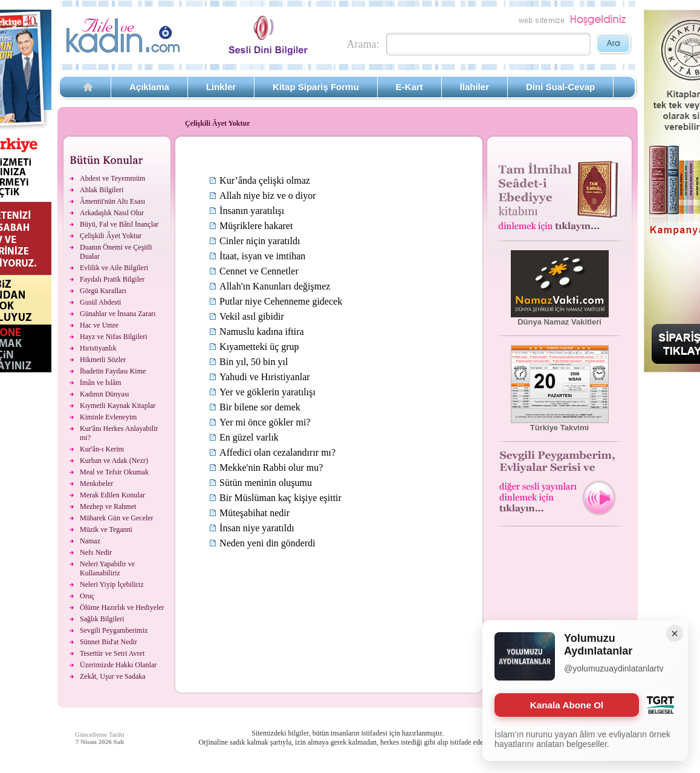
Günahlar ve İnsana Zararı (118, 314)
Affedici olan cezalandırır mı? (277, 452)
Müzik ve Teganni (106, 529)
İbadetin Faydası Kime (113, 371)
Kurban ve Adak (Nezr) (114, 461)
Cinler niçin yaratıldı (260, 241)
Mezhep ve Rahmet (108, 506)
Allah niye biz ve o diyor (268, 196)
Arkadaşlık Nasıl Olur (112, 213)
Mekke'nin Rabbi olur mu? (271, 467)
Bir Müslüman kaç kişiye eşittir (280, 498)
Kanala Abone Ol (567, 705)
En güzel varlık (249, 437)
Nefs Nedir (96, 552)
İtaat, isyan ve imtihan (262, 256)
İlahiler (475, 87)
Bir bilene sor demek (260, 407)
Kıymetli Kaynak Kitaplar (118, 406)
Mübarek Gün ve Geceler (117, 518)
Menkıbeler (96, 484)
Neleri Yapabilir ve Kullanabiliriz (107, 568)
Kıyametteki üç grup (259, 347)
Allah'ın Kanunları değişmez (275, 286)
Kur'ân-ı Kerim (102, 449)
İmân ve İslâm (101, 383)
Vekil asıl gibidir (252, 316)
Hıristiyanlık (98, 348)
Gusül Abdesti (100, 302)
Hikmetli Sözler (103, 360)
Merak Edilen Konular (112, 495)
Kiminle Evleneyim (108, 417)
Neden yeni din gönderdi (267, 543)
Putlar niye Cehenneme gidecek (281, 301)
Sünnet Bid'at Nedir (109, 642)
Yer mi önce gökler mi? (265, 422)
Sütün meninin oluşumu (266, 483)
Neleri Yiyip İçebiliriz (112, 584)
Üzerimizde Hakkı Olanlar (118, 665)
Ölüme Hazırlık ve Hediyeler (122, 607)
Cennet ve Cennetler (259, 271)
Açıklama (149, 87)
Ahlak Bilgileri (102, 190)
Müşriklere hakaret (256, 226)
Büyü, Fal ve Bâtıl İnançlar (119, 224)
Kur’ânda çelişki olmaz (265, 180)
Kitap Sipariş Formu (316, 87)
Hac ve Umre (99, 325)
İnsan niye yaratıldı (257, 528)
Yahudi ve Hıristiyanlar (264, 377)
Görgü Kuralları (103, 291)
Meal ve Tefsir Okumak (114, 472)
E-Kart (410, 87)
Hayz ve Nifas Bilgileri (114, 337)
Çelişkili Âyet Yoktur (111, 236)
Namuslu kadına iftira (262, 332)
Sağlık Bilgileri (102, 619)
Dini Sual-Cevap (560, 87)
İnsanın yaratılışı (252, 211)
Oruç (87, 596)
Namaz (90, 541)
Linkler (221, 87)
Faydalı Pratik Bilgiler (112, 279)
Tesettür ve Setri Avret (112, 653)
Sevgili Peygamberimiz (114, 630)
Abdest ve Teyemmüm (112, 178)
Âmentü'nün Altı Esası (112, 201)
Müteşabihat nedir (254, 513)
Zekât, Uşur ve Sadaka (113, 676)
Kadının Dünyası (105, 394)
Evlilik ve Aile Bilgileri (114, 268)
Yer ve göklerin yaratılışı (267, 392)
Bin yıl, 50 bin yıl (254, 362)
